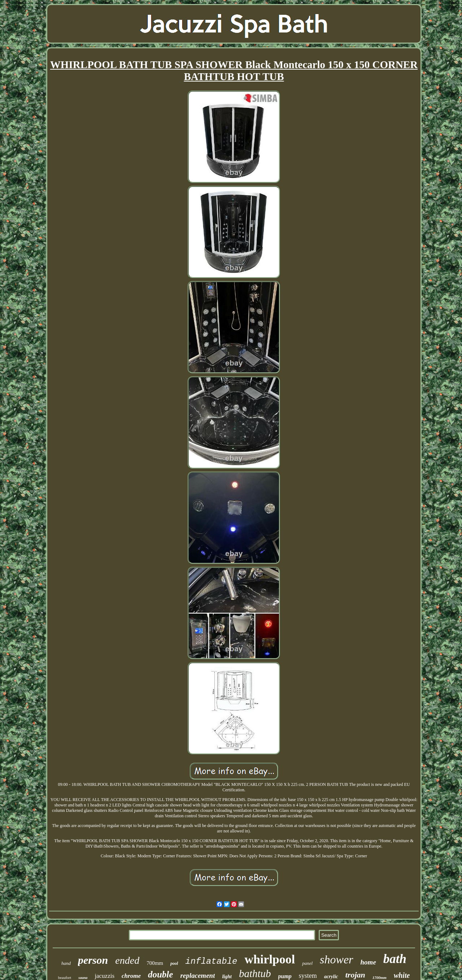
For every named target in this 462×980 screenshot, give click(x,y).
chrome (131, 976)
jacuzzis (104, 976)
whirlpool (270, 959)
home (368, 962)
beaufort (65, 977)
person (93, 960)
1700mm (380, 977)
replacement (197, 975)
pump (285, 976)
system (308, 976)
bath (395, 959)
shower (336, 959)
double (160, 974)
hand (66, 963)
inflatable (211, 961)
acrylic (331, 977)
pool (174, 963)
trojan (355, 975)
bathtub (255, 974)
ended (127, 960)
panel (307, 963)
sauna (83, 978)
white (402, 975)
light (227, 977)
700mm (155, 963)
